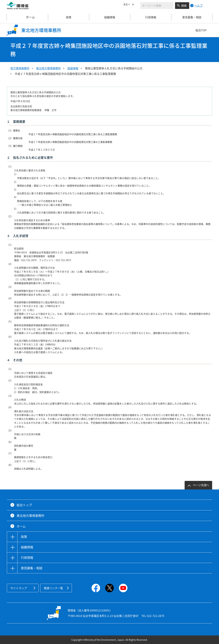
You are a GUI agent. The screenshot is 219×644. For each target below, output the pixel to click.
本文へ (127, 5)
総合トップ (24, 505)
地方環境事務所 (20, 68)
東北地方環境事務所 (48, 68)
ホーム (28, 17)
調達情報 (73, 68)
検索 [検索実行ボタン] (184, 5)
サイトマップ (19, 588)
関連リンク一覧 (53, 588)
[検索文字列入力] (157, 5)
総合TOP (201, 30)
